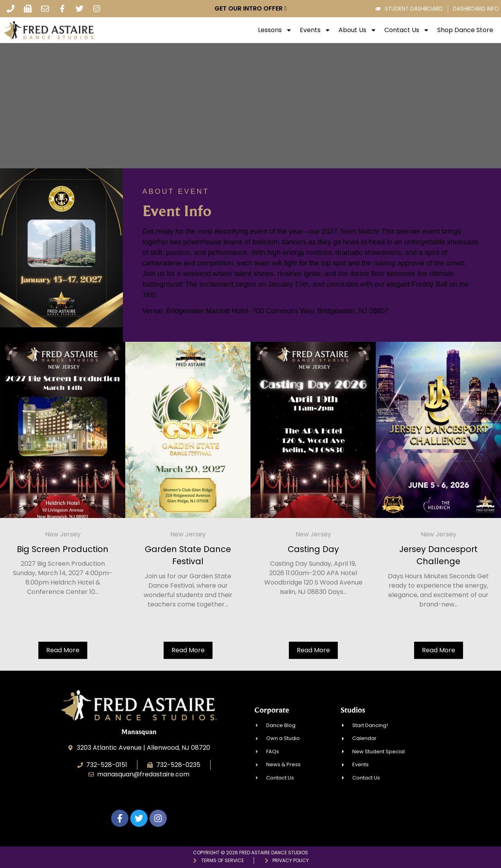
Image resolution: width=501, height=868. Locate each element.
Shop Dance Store (465, 30)
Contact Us (407, 30)
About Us (358, 30)
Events (315, 30)
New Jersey (63, 534)
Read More (63, 650)
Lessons (275, 30)
